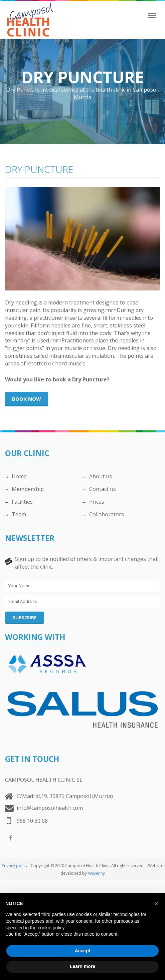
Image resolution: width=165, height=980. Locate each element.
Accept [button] (83, 951)
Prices (93, 502)
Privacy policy (15, 866)
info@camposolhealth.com (50, 808)
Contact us (99, 489)
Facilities (19, 502)
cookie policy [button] (51, 928)
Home (16, 476)
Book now (27, 399)
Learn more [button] (82, 966)
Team (16, 514)
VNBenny (96, 873)
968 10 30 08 (32, 821)
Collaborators (103, 514)
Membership (24, 489)
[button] (156, 904)
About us (97, 476)
